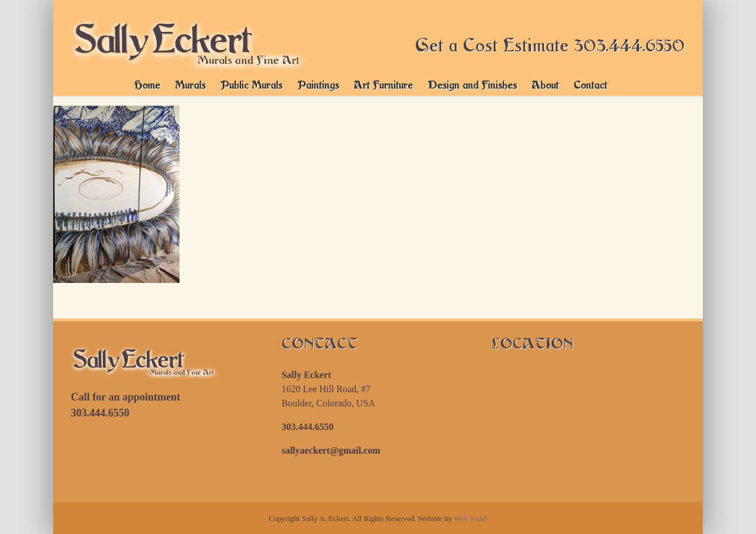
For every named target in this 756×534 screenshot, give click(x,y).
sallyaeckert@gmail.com (331, 450)
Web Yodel (470, 518)
